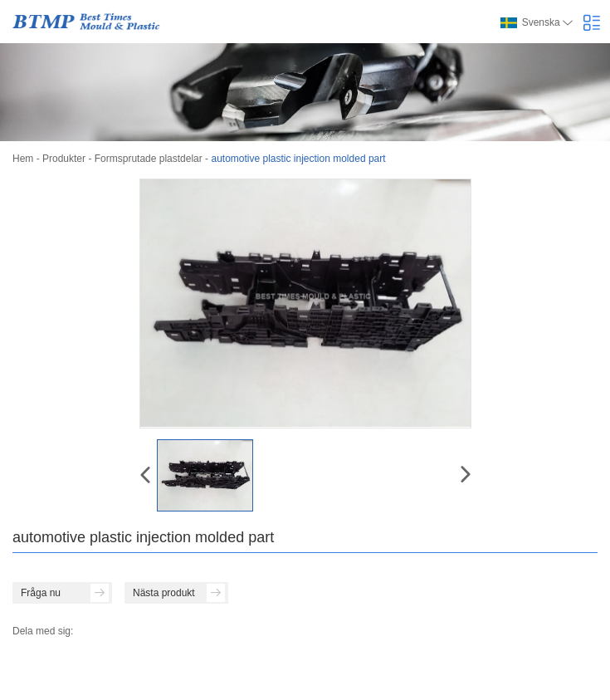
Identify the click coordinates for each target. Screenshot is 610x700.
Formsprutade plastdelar (149, 159)
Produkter (64, 159)
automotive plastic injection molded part (298, 159)
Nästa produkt (179, 593)
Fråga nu (65, 593)
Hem (23, 159)
